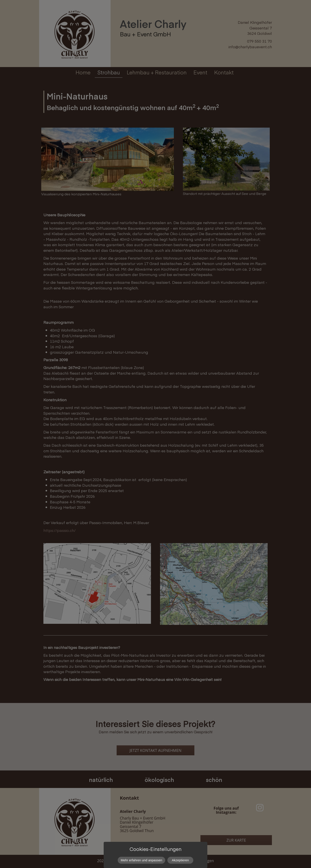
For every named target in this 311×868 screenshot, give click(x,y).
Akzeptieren (180, 860)
